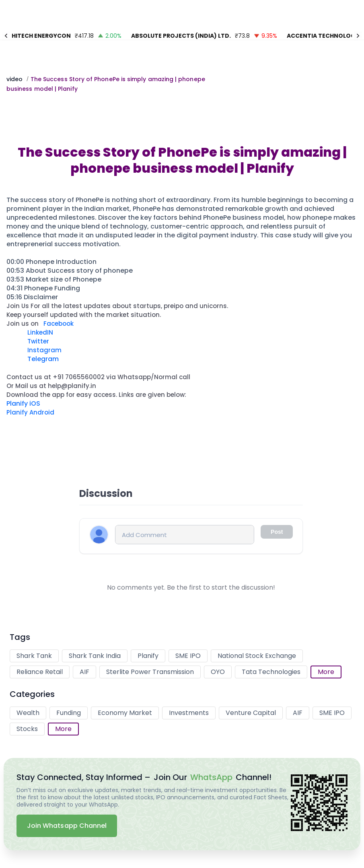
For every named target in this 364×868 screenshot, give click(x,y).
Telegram (42, 359)
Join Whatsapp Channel (67, 826)
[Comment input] (185, 535)
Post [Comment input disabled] (277, 532)
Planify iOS (23, 403)
